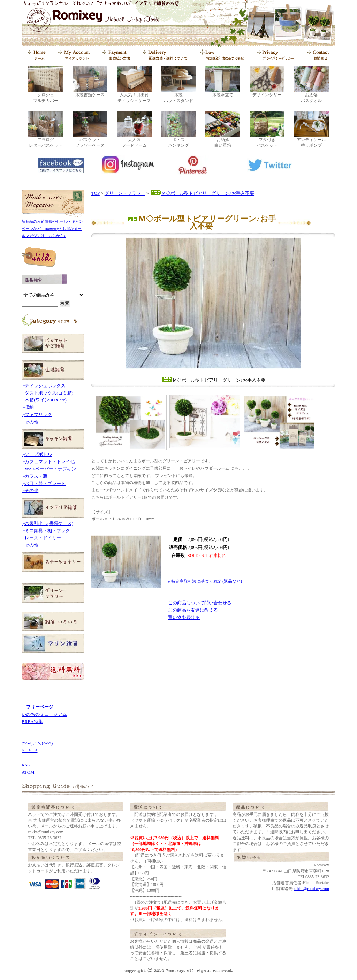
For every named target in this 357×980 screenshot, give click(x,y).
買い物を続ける (184, 617)
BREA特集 (32, 722)
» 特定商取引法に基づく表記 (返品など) (205, 581)
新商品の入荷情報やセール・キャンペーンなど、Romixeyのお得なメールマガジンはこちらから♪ (52, 229)
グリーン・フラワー (125, 193)
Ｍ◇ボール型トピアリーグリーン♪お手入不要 (202, 193)
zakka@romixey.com (311, 889)
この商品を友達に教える (193, 610)
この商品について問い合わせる (200, 603)
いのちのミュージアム (44, 714)
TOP (96, 193)
